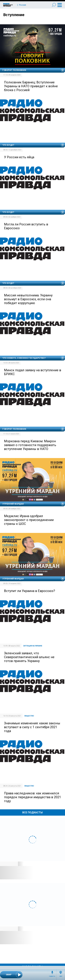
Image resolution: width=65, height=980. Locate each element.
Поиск (54, 5)
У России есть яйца (19, 157)
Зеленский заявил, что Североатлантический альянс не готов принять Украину (29, 657)
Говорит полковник (14, 70)
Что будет (8, 145)
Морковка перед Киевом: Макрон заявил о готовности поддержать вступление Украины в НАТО (30, 445)
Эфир (61, 976)
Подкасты (52, 976)
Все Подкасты (32, 812)
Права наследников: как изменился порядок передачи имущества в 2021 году (32, 797)
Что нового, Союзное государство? (24, 358)
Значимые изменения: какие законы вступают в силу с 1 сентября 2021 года (32, 727)
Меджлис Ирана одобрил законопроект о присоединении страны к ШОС (29, 520)
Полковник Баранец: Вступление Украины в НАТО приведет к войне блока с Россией (31, 86)
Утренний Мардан (13, 504)
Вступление (14, 15)
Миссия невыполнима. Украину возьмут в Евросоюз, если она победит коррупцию (28, 299)
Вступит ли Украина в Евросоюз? (30, 591)
